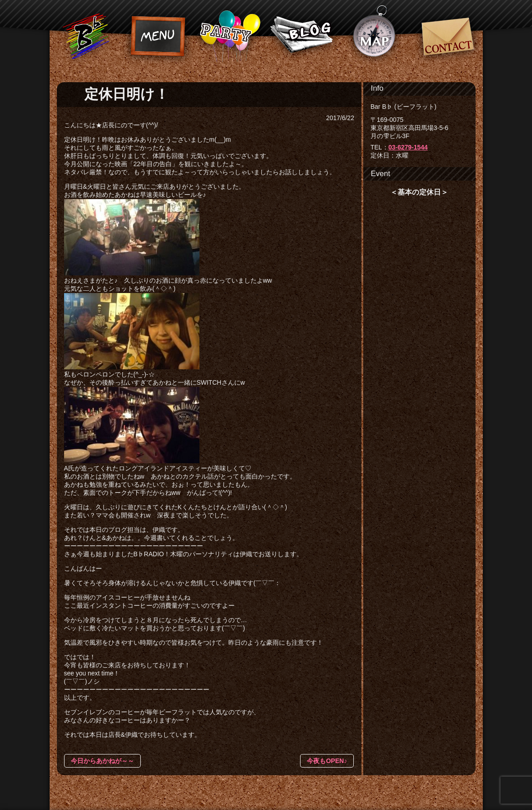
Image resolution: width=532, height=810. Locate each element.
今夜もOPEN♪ (327, 761)
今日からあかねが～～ (102, 761)
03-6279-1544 (408, 147)
